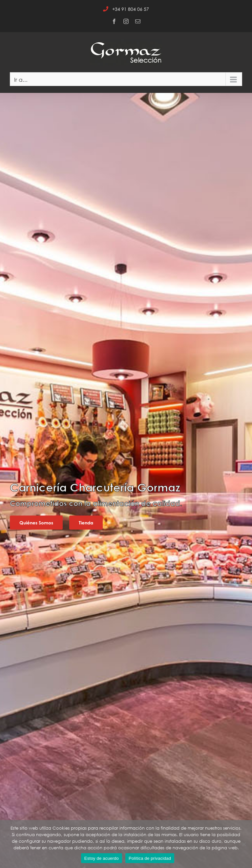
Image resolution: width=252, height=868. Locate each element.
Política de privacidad (150, 858)
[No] (244, 844)
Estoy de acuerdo (102, 858)
